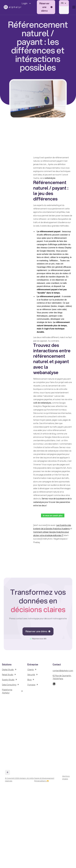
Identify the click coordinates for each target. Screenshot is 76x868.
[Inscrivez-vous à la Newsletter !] (13, 731)
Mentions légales (66, 778)
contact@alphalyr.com (63, 671)
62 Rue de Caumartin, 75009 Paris (62, 677)
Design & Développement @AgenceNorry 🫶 (44, 780)
